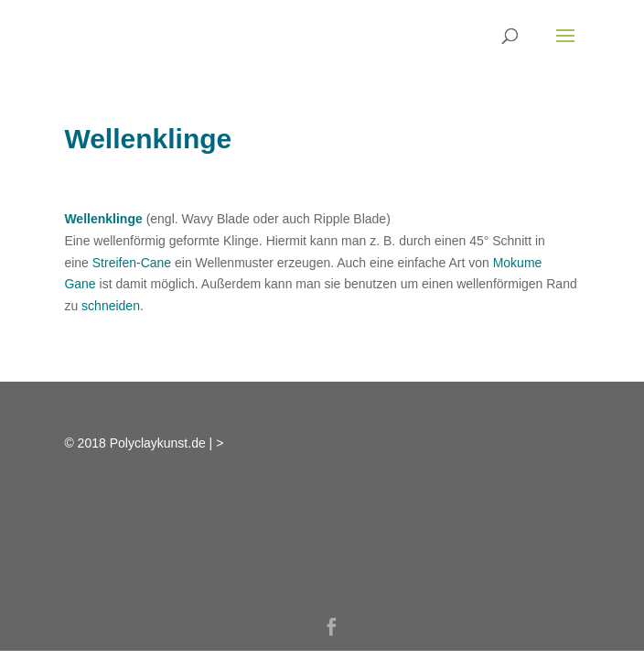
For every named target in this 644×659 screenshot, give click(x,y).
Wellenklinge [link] (103, 219)
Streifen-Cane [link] (132, 263)
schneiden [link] (111, 306)
